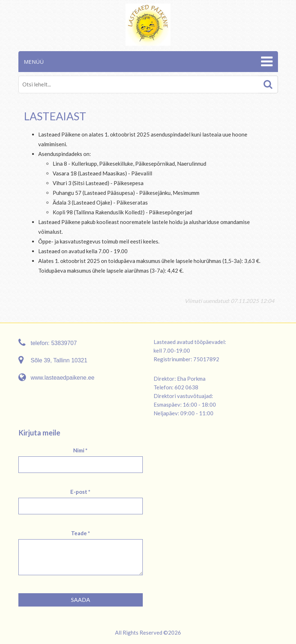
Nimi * (80, 450)
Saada (81, 600)
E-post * (80, 492)
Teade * (81, 533)
